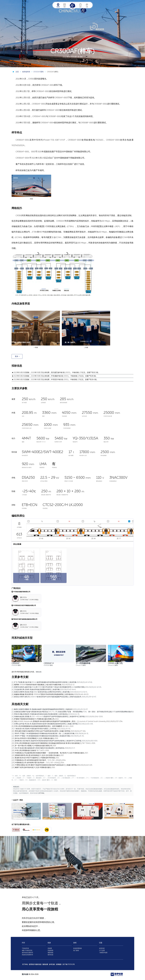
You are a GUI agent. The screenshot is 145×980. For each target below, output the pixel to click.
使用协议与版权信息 (35, 964)
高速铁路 (50, 950)
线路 (65, 5)
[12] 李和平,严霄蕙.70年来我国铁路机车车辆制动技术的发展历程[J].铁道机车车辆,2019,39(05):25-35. (48, 736)
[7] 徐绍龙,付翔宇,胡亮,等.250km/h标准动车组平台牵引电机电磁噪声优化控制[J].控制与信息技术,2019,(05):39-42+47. (54, 697)
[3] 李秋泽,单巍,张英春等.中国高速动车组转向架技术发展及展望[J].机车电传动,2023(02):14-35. (46, 714)
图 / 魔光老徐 (139, 66)
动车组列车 (25, 72)
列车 (23, 943)
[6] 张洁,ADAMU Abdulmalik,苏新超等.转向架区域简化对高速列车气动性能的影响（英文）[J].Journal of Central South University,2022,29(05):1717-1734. (67, 721)
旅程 (80, 5)
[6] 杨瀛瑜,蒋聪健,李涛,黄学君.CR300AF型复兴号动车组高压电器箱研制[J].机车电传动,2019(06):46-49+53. (50, 694)
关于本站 (41, 793)
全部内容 (102, 948)
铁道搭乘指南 (78, 948)
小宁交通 (102, 950)
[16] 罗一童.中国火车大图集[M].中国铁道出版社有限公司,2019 (34, 746)
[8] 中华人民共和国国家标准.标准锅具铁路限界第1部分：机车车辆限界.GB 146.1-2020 (42, 726)
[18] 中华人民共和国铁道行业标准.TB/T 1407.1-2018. (30, 750)
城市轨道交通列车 (27, 953)
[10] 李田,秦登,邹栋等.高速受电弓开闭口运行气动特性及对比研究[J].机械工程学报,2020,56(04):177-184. (49, 731)
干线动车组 (25, 948)
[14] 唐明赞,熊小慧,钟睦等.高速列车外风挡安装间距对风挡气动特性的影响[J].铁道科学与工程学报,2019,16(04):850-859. (55, 741)
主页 (15, 72)
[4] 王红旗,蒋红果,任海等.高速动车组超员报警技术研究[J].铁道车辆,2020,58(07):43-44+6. (44, 689)
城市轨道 (50, 955)
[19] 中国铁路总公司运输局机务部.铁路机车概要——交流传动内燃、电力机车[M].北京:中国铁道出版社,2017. (50, 753)
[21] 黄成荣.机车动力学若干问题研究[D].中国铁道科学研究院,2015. (35, 758)
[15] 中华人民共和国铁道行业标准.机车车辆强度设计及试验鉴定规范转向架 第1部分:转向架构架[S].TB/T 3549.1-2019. (54, 743)
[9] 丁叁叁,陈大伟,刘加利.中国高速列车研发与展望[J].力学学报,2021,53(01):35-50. (41, 729)
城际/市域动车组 (27, 950)
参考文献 (52, 964)
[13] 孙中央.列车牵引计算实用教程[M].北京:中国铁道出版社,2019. (35, 738)
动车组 (58, 5)
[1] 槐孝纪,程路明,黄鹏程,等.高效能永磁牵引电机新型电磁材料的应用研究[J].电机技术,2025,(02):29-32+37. (50, 709)
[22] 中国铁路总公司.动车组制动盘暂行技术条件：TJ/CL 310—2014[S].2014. (39, 760)
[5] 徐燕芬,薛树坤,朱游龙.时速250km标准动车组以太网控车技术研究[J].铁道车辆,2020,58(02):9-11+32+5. (50, 692)
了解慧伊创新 (103, 953)
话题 (87, 5)
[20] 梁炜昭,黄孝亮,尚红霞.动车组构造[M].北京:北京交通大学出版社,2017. (38, 755)
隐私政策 (45, 964)
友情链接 (59, 964)
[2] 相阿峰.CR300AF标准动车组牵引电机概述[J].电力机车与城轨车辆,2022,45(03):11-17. (43, 685)
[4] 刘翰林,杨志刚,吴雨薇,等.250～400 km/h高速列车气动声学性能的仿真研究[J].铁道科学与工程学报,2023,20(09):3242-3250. (57, 717)
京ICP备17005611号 (69, 964)
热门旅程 (76, 950)
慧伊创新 (25, 974)
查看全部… (39, 672)
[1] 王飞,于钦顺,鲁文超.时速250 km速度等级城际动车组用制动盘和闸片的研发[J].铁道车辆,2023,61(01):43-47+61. (52, 682)
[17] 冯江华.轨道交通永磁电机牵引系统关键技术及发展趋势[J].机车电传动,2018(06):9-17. (43, 748)
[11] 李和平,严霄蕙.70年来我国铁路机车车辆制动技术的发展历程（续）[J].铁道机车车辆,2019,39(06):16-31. (50, 733)
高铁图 (50, 948)
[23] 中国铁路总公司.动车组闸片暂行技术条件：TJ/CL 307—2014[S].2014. (38, 763)
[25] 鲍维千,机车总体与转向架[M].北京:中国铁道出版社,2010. (33, 767)
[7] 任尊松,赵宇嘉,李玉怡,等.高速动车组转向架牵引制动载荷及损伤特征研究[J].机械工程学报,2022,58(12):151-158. (52, 724)
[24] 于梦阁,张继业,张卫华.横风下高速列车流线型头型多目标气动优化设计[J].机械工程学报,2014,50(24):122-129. (52, 765)
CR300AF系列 (37, 72)
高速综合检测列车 (27, 955)
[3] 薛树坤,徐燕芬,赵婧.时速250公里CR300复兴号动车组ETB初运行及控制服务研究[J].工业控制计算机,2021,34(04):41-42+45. (57, 687)
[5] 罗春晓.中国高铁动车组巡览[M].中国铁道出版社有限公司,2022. (35, 719)
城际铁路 (50, 953)
